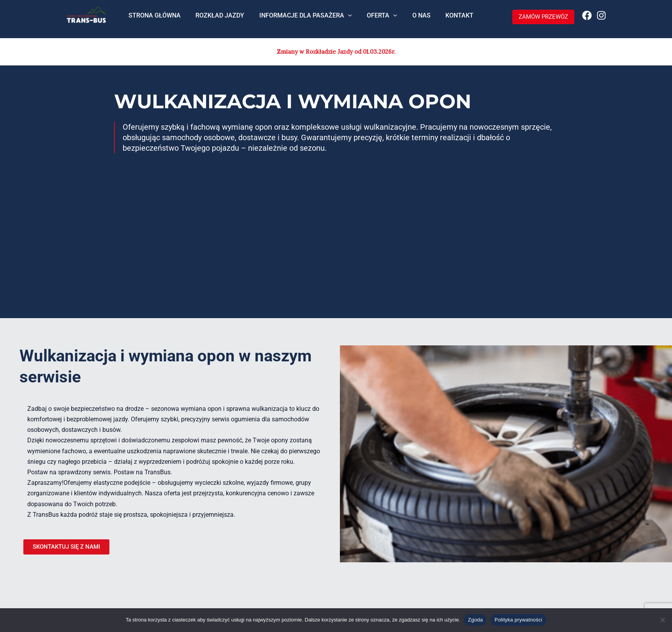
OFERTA (373, 19)
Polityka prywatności (518, 620)
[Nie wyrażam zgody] (662, 620)
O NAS (410, 18)
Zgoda (475, 620)
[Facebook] (587, 15)
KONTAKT (445, 18)
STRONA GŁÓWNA (153, 18)
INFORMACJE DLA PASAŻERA (299, 19)
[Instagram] (601, 15)
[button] (539, 17)
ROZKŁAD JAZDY (216, 18)
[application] (342, 19)
